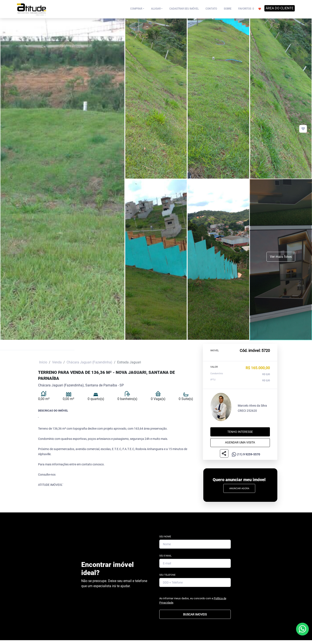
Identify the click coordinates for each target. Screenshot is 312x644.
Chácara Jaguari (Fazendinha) (89, 362)
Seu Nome (165, 537)
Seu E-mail (165, 556)
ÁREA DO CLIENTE (280, 8)
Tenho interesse (240, 432)
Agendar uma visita (240, 442)
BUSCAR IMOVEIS (195, 614)
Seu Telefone (167, 575)
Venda (57, 362)
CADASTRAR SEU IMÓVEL (184, 9)
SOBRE (228, 9)
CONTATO (211, 9)
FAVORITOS (250, 9)
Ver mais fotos (281, 257)
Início (43, 362)
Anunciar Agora (239, 488)
